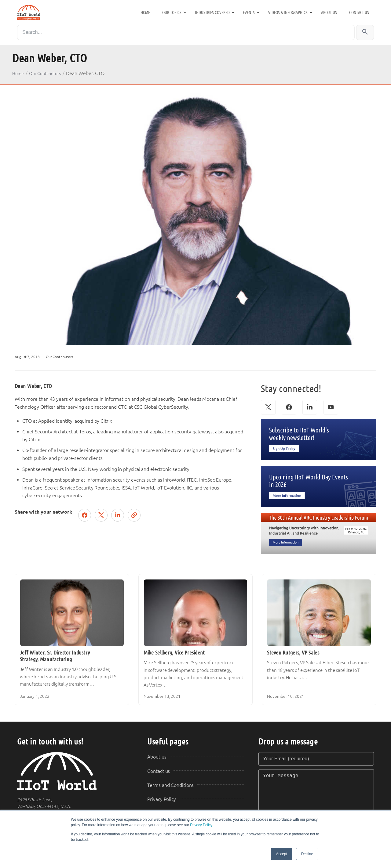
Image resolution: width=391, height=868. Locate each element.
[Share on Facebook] (85, 515)
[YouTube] (331, 407)
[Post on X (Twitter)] (101, 515)
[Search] (186, 32)
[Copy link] (134, 515)
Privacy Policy (201, 825)
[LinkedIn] (310, 407)
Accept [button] (282, 854)
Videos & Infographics (288, 13)
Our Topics (172, 13)
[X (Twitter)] (268, 407)
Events (249, 13)
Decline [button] (307, 854)
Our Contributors (45, 74)
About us (329, 13)
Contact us (359, 13)
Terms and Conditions (170, 785)
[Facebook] (289, 407)
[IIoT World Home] (75, 771)
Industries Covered (212, 13)
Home (145, 13)
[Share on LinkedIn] (118, 515)
